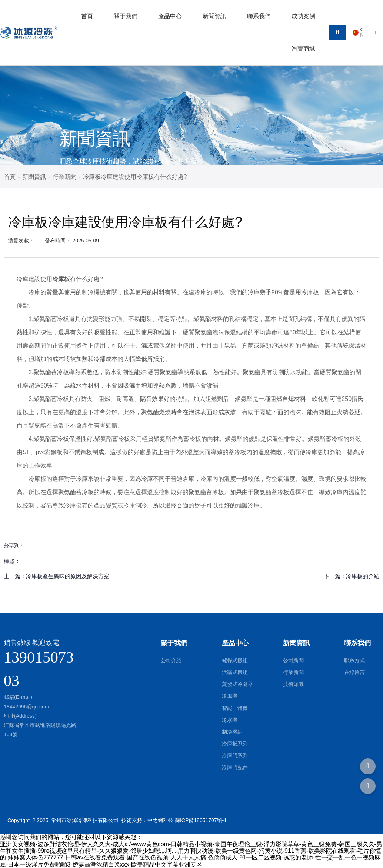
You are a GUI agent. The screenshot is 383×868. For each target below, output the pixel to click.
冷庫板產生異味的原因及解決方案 (68, 576)
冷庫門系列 (235, 755)
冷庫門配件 (235, 767)
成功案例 (303, 16)
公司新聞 (293, 660)
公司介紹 (171, 660)
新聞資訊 (214, 16)
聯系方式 (354, 660)
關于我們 (126, 16)
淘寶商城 (303, 49)
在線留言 (354, 672)
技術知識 (293, 684)
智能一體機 (235, 708)
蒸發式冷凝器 (237, 684)
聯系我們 (259, 16)
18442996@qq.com (26, 707)
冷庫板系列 (235, 744)
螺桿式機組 (235, 660)
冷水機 (230, 720)
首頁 (87, 16)
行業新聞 (64, 177)
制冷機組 (232, 732)
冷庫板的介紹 (363, 576)
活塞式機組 (235, 672)
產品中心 (170, 16)
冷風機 (230, 696)
